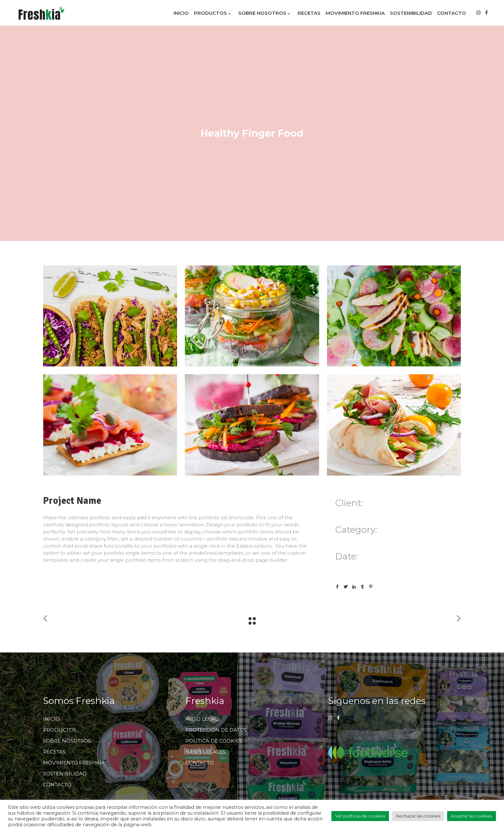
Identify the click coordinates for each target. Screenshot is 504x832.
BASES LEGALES (205, 752)
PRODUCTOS (60, 730)
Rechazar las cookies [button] (418, 816)
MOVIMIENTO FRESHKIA (74, 763)
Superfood (362, 541)
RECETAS (54, 752)
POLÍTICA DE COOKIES (214, 741)
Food (342, 541)
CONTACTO (57, 785)
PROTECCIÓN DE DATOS (216, 730)
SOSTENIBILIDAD (65, 774)
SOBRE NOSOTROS (67, 741)
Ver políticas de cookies (360, 816)
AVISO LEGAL (202, 719)
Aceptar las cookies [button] (472, 816)
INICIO (51, 719)
